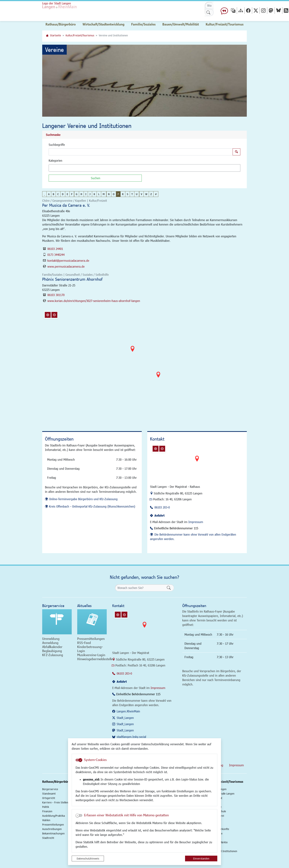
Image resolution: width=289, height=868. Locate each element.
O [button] (114, 194)
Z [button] (151, 194)
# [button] (156, 194)
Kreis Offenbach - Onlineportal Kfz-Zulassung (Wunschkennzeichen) (92, 506)
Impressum (196, 522)
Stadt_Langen (125, 718)
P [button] (118, 194)
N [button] (109, 194)
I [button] (86, 194)
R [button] (123, 194)
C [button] (58, 194)
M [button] (104, 194)
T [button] (132, 194)
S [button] (128, 194)
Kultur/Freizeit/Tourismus (80, 35)
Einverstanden (201, 858)
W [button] (146, 194)
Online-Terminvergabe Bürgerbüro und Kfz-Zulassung (83, 499)
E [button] (67, 194)
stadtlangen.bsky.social (131, 737)
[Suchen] (95, 178)
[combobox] (144, 168)
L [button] (99, 194)
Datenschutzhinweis (88, 858)
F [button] (72, 194)
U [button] (137, 194)
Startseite (55, 35)
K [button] (94, 194)
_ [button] (44, 194)
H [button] (81, 194)
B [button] (53, 194)
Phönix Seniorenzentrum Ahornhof (72, 279)
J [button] (90, 194)
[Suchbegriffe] (141, 152)
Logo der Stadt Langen (57, 3)
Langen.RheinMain (128, 711)
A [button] (49, 194)
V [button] (141, 194)
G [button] (77, 194)
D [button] (63, 194)
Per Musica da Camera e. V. (66, 205)
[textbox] (56, 168)
